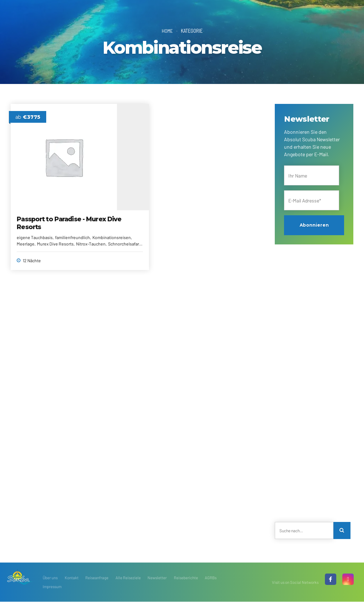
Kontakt (72, 578)
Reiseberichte (186, 578)
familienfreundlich (34, 216)
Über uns (50, 578)
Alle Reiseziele (128, 578)
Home (167, 31)
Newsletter (157, 578)
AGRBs (211, 578)
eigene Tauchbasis (35, 210)
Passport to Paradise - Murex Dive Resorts (49, 196)
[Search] (342, 531)
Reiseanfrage (97, 578)
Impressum (52, 587)
